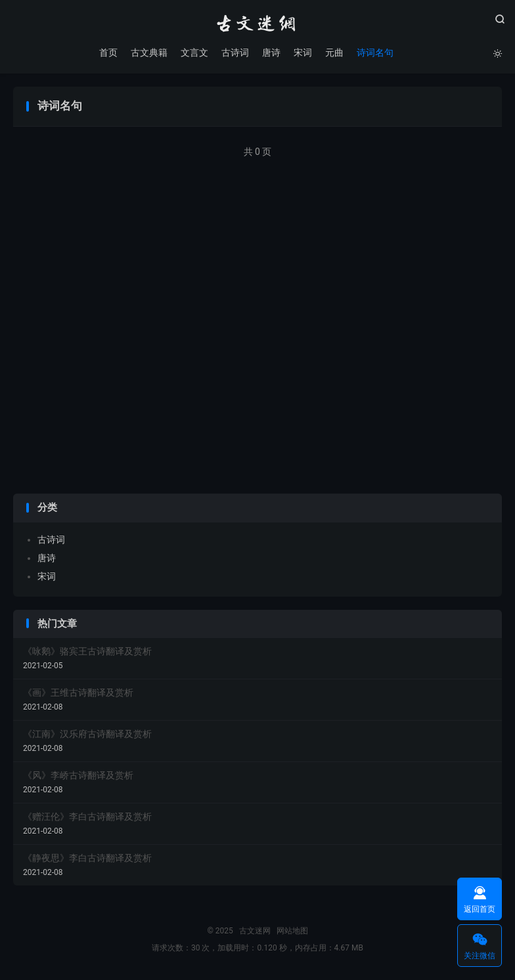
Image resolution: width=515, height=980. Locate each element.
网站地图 (292, 931)
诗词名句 (375, 53)
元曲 (334, 53)
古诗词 (235, 53)
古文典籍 (149, 53)
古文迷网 (257, 24)
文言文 (194, 53)
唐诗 (271, 53)
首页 (108, 53)
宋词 (303, 53)
